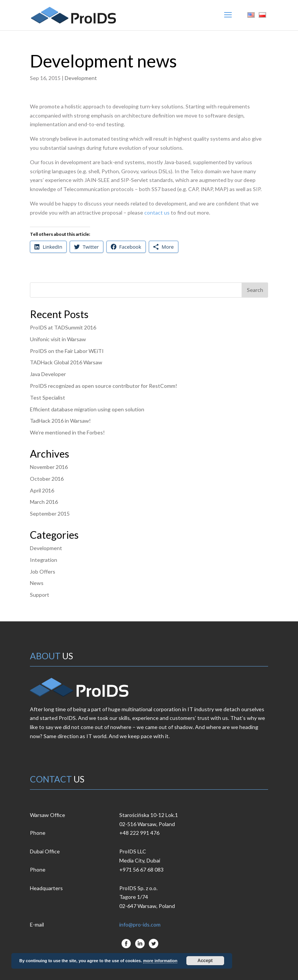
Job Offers (43, 572)
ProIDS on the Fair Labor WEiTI (67, 351)
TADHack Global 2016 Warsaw (66, 362)
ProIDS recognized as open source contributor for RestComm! (104, 386)
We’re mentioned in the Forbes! (67, 432)
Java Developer (48, 374)
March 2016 (44, 502)
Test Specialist (48, 397)
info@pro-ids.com (140, 924)
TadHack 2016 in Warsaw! (60, 421)
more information (160, 961)
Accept (205, 961)
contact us (157, 212)
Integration (44, 560)
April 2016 (42, 490)
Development (81, 78)
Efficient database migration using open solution (87, 409)
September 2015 (50, 514)
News (37, 583)
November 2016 (49, 467)
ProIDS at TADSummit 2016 (63, 327)
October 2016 (47, 479)
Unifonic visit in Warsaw (58, 339)
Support (40, 595)
